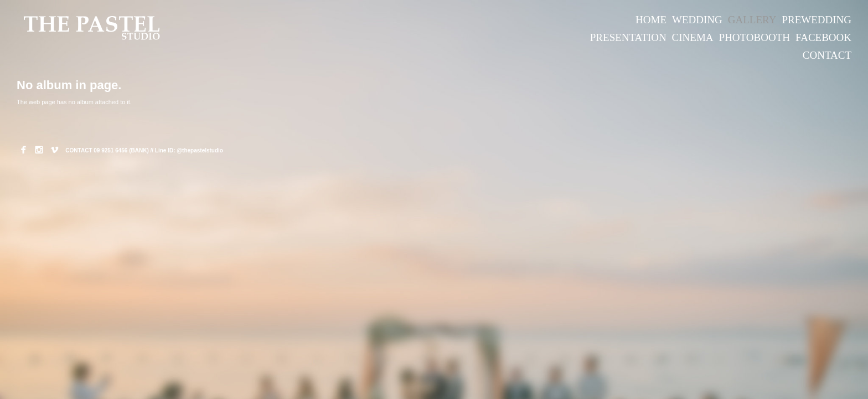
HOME (651, 20)
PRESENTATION (628, 37)
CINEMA (693, 37)
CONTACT (827, 55)
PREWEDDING (817, 20)
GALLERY (752, 20)
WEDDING (697, 20)
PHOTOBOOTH (755, 37)
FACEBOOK (823, 37)
